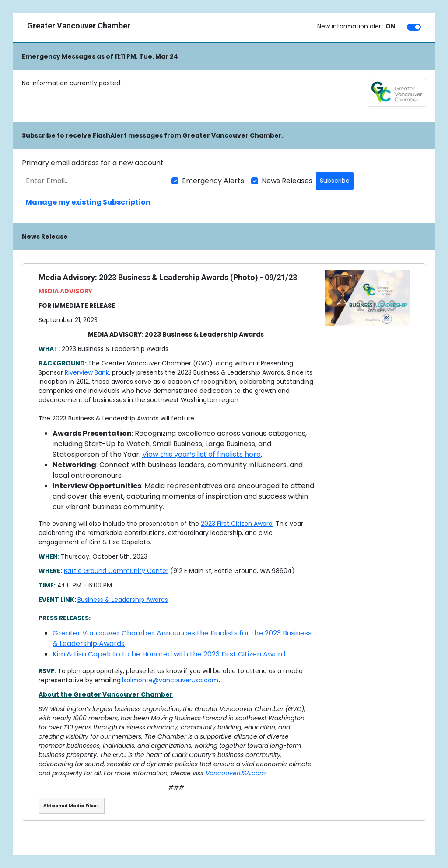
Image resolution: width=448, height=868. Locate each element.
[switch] (414, 27)
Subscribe (335, 181)
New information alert (356, 26)
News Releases (287, 181)
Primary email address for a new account (93, 163)
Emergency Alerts (213, 181)
